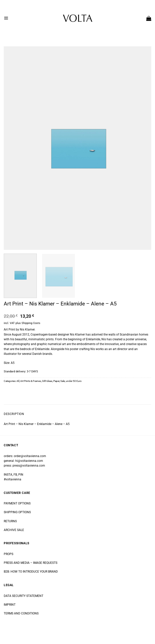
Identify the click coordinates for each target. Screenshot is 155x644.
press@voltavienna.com (29, 466)
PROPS (9, 554)
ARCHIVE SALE (14, 530)
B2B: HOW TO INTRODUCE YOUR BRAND (31, 572)
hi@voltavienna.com (29, 461)
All (18, 381)
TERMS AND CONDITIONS (21, 613)
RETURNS (10, 521)
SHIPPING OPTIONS (17, 512)
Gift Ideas (47, 381)
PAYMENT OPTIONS (17, 503)
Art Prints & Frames (31, 381)
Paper (56, 381)
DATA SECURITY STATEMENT (24, 596)
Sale (63, 381)
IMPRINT (10, 605)
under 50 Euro (74, 381)
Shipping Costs (31, 323)
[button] (6, 18)
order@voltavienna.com (30, 456)
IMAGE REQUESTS (45, 563)
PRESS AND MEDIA (17, 563)
